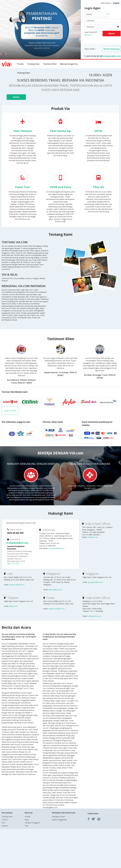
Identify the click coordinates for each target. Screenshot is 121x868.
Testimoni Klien (50, 64)
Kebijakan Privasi (58, 817)
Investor (5, 826)
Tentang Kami (33, 64)
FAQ (26, 826)
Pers (3, 823)
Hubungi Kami (23, 73)
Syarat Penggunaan (59, 820)
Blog (27, 820)
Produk (20, 64)
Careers (5, 820)
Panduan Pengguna (32, 823)
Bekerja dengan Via (69, 64)
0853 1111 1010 (13, 564)
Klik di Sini (88, 35)
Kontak (28, 817)
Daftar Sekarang (112, 49)
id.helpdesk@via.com (17, 543)
